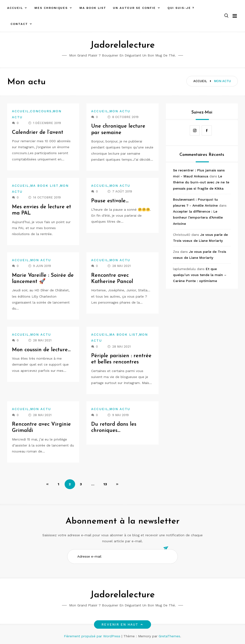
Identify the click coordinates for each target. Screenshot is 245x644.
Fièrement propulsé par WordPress (93, 636)
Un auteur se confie (134, 8)
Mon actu (120, 111)
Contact (19, 24)
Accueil (15, 8)
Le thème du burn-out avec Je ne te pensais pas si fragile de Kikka (201, 182)
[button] (226, 16)
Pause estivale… (110, 201)
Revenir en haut (122, 624)
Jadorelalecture (122, 45)
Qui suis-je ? (181, 8)
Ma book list (93, 8)
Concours (41, 111)
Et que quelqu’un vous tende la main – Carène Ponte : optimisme (200, 275)
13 (105, 484)
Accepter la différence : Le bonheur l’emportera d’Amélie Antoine (198, 217)
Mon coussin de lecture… (41, 350)
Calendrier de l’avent (38, 133)
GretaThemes (169, 636)
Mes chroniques (51, 8)
